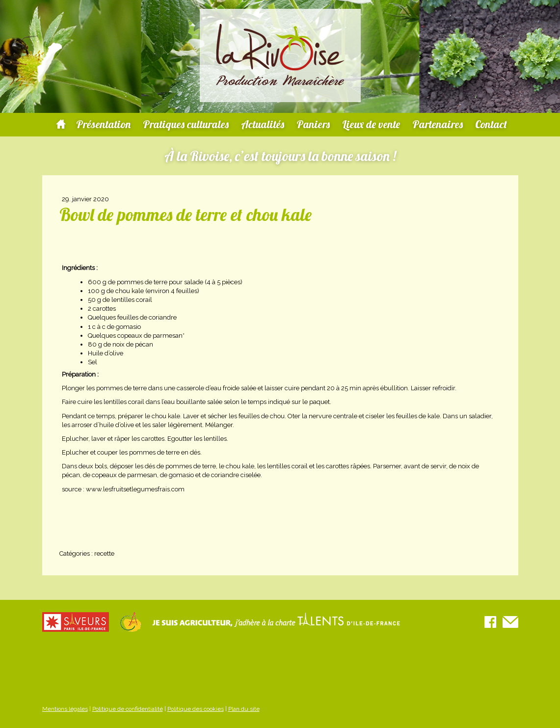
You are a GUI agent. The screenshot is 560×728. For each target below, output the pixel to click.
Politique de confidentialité (128, 709)
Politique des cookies (196, 709)
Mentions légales (65, 709)
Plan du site (244, 709)
